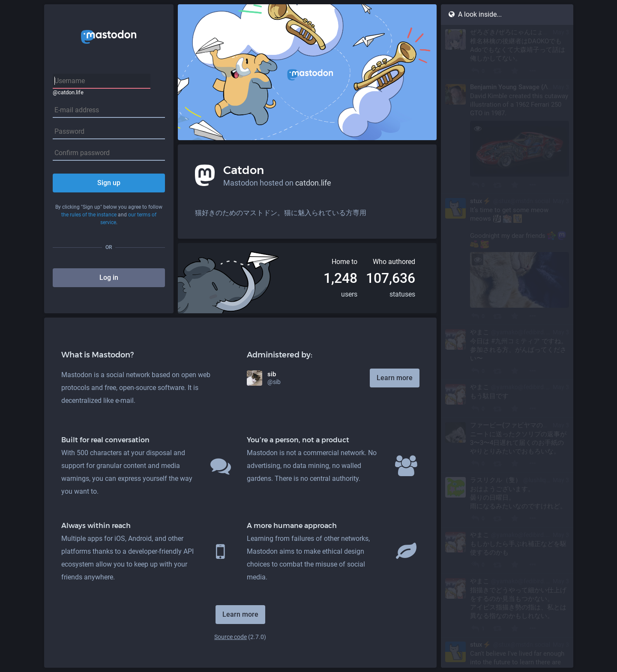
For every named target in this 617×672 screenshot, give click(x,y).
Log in (109, 277)
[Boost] (497, 71)
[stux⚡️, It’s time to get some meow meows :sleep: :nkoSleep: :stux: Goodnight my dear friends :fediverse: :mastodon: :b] (507, 259)
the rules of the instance (89, 215)
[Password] (109, 132)
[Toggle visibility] (478, 128)
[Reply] (475, 71)
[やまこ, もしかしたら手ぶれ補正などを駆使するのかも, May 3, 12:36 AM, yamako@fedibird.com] (507, 551)
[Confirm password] (109, 153)
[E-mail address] (109, 110)
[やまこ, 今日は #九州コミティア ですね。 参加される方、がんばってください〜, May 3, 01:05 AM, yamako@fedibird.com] (507, 352)
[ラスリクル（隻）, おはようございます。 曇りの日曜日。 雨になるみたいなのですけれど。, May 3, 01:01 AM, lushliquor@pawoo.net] (507, 500)
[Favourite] (515, 71)
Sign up (109, 183)
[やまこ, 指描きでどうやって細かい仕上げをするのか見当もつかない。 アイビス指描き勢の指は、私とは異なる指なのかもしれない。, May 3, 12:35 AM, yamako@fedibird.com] (507, 606)
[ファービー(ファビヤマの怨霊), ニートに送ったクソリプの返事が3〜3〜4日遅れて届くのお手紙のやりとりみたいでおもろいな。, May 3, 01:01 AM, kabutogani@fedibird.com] (507, 445)
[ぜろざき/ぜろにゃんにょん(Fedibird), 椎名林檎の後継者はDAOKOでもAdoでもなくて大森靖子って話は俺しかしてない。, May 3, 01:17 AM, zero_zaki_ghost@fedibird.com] (507, 52)
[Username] (102, 81)
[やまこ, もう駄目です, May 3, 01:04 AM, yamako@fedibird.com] (507, 399)
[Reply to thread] (475, 565)
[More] (532, 71)
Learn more (395, 378)
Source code (231, 637)
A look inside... (475, 14)
